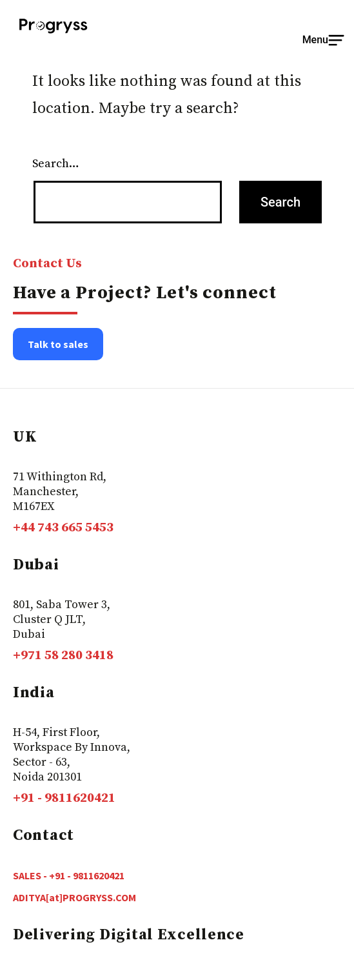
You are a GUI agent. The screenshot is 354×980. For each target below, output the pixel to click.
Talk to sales (58, 344)
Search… (56, 164)
